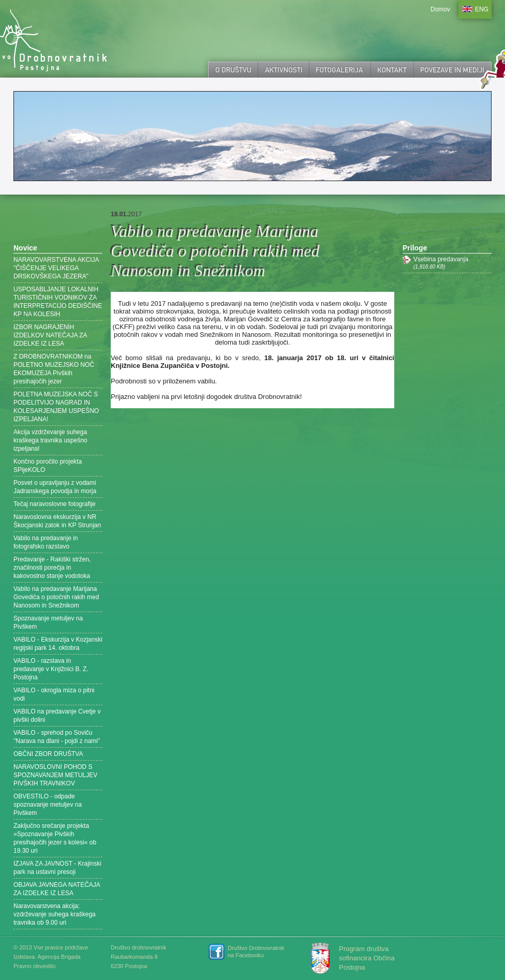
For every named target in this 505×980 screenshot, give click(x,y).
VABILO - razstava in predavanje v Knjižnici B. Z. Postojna (51, 669)
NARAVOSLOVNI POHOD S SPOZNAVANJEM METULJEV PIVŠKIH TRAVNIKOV (55, 775)
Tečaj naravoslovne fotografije (55, 504)
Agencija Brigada (59, 957)
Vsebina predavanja (452, 263)
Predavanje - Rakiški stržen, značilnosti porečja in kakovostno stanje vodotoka (52, 568)
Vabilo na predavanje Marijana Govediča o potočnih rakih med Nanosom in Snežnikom (56, 597)
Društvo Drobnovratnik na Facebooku (256, 952)
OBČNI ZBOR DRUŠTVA (48, 754)
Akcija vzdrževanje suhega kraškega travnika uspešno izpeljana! (50, 440)
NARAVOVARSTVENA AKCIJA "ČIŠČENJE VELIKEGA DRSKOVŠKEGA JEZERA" (56, 268)
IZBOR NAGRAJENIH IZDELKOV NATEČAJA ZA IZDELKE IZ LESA (50, 335)
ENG (482, 9)
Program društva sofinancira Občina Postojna (367, 958)
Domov (440, 9)
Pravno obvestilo (34, 966)
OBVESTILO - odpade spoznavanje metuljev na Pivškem (48, 805)
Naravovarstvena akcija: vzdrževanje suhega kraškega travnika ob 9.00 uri (55, 914)
